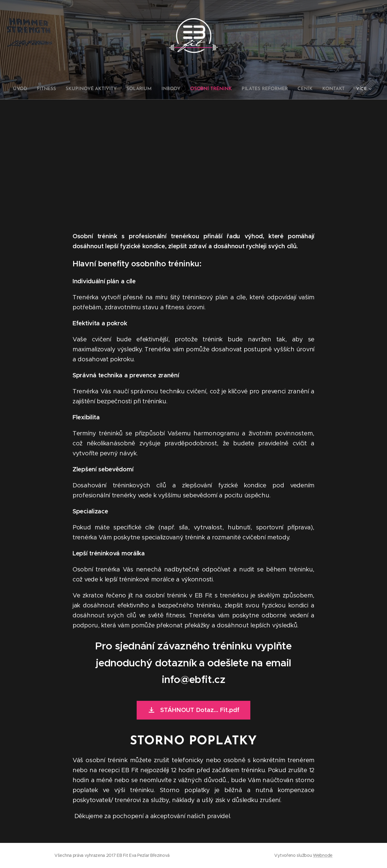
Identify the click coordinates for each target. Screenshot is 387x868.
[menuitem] (26, 89)
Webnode (323, 855)
